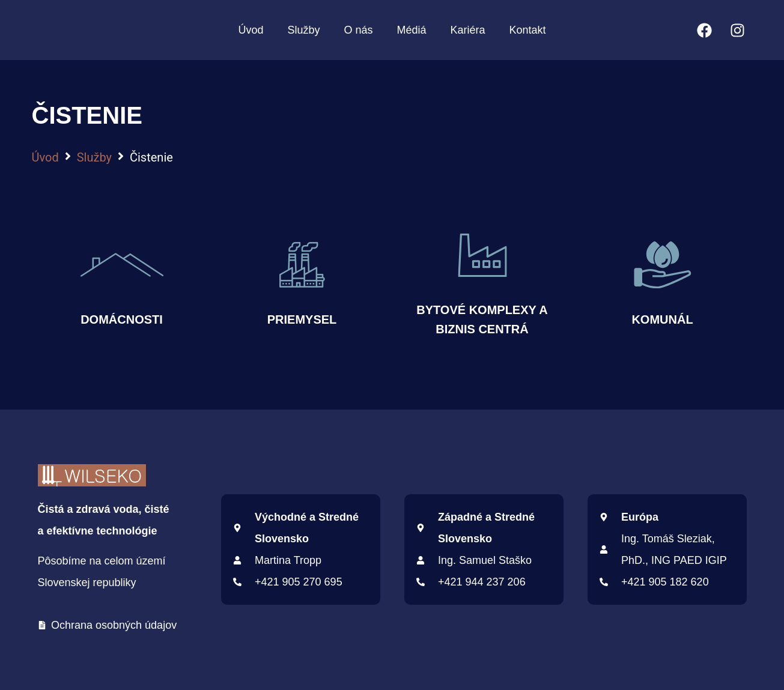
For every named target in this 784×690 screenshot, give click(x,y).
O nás (358, 30)
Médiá (411, 30)
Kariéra (468, 30)
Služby (303, 30)
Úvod (251, 30)
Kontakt (528, 30)
